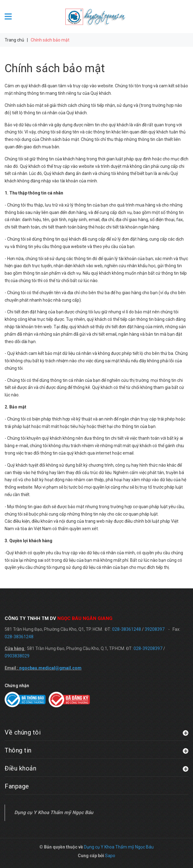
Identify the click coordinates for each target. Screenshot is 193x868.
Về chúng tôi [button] (97, 732)
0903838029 (17, 656)
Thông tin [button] (97, 750)
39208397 (155, 629)
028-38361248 (127, 629)
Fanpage (17, 786)
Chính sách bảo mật (55, 68)
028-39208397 (148, 648)
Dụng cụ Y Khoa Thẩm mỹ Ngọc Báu (54, 812)
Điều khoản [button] (97, 768)
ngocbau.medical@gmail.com (50, 668)
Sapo (110, 856)
